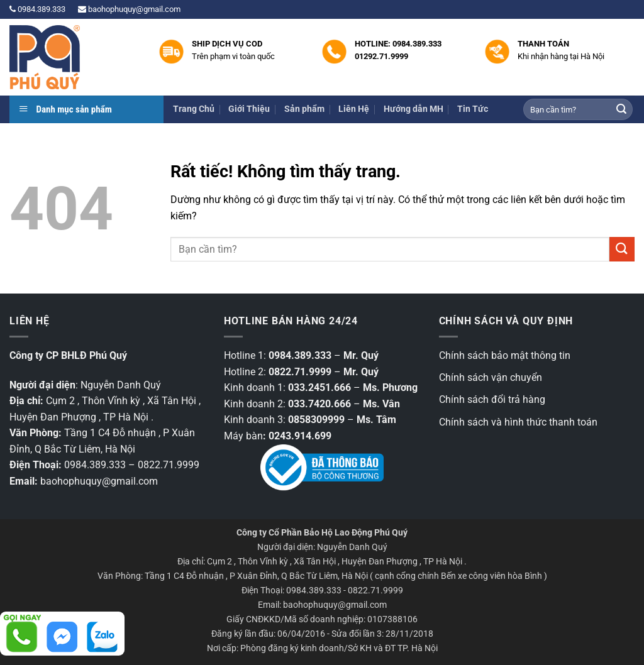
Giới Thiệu (249, 109)
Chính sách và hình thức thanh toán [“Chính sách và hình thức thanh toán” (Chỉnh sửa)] (518, 422)
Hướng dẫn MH (414, 109)
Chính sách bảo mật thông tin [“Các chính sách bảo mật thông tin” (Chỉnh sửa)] (505, 355)
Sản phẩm (304, 109)
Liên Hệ (354, 109)
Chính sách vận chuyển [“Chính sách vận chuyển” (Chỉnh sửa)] (491, 377)
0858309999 (316, 420)
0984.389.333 (37, 9)
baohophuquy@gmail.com (129, 9)
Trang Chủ (194, 109)
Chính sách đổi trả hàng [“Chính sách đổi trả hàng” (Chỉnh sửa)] (492, 399)
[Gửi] (621, 109)
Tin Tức (473, 109)
